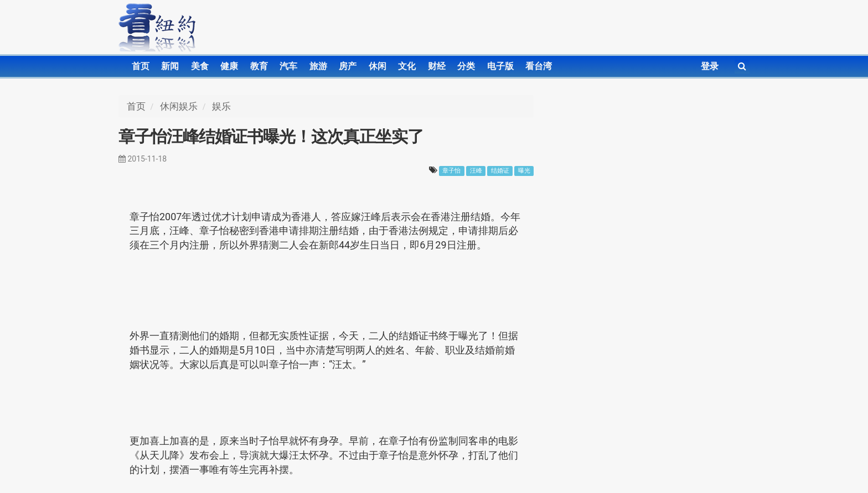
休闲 (378, 66)
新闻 (170, 66)
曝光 (524, 171)
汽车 (288, 66)
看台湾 (539, 66)
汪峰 (476, 171)
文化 (407, 66)
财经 (437, 66)
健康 (229, 66)
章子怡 (451, 171)
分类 (466, 66)
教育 (259, 66)
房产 (348, 66)
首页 (141, 66)
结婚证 (500, 171)
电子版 (500, 66)
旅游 (318, 66)
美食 (200, 66)
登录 (710, 66)
